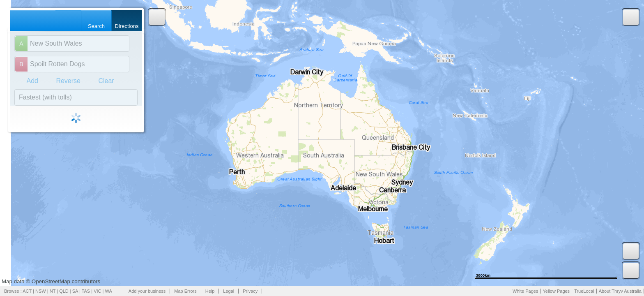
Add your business (147, 291)
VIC (97, 291)
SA (75, 291)
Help (210, 291)
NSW (41, 291)
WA (109, 291)
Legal (229, 291)
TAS (86, 291)
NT (53, 291)
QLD (64, 291)
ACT (27, 291)
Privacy (250, 291)
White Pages (525, 291)
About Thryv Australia (620, 291)
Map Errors (185, 291)
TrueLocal (584, 291)
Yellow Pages (556, 291)
